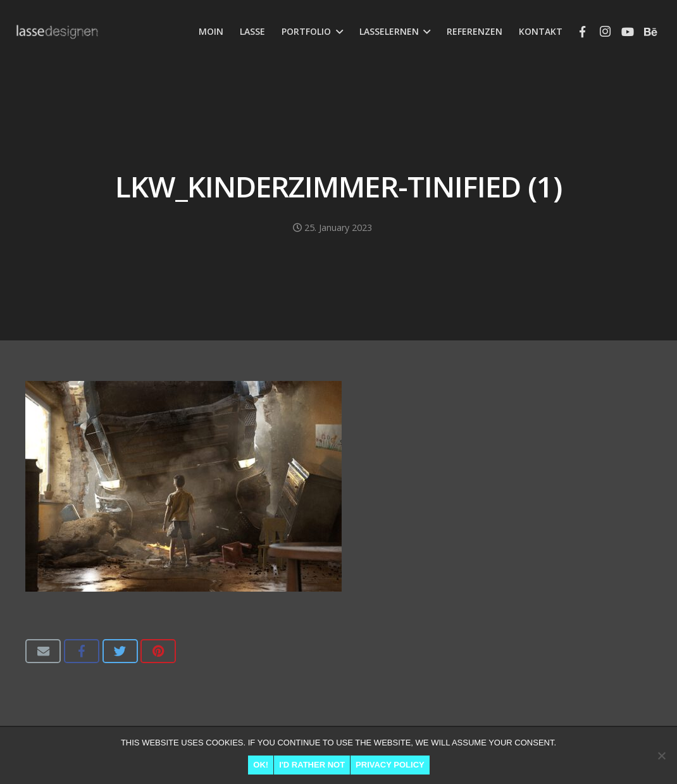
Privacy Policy (390, 765)
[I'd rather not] (661, 756)
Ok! (261, 765)
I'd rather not (312, 765)
